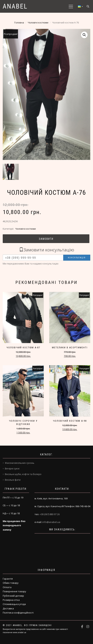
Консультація (77, 258)
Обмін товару (11, 583)
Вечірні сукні (12, 468)
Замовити (46, 239)
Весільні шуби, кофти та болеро (23, 474)
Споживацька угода (14, 604)
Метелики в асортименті (70, 348)
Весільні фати (13, 480)
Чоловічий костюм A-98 (70, 421)
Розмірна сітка (11, 600)
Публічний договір (13, 596)
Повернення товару (14, 591)
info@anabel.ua (51, 522)
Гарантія (8, 579)
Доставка (8, 608)
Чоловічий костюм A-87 (23, 348)
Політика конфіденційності (18, 613)
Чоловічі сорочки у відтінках (23, 422)
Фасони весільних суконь (20, 463)
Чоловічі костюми (38, 23)
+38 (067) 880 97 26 (50, 514)
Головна (19, 23)
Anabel (15, 6)
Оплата (7, 587)
